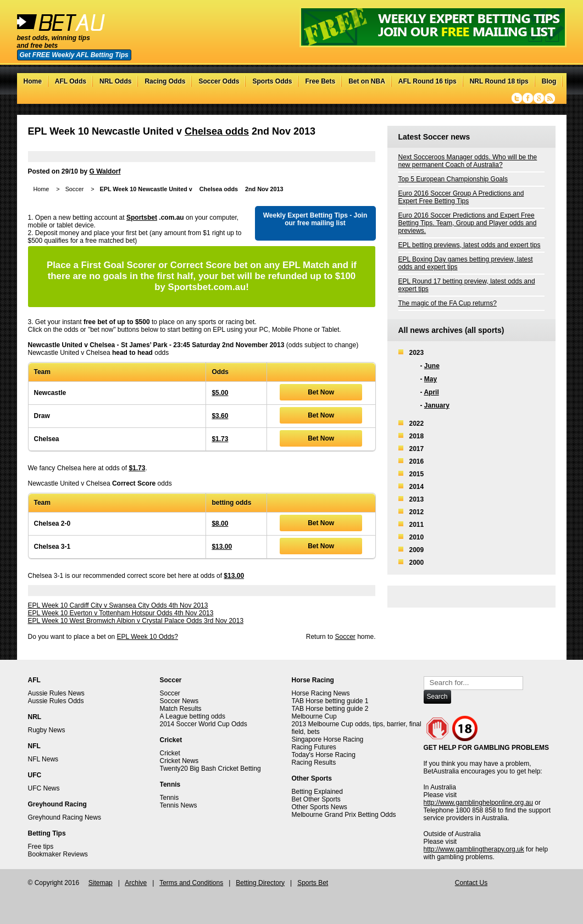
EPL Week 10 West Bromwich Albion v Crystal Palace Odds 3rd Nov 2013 (136, 621)
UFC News (44, 788)
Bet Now (321, 392)
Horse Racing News (321, 693)
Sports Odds (272, 81)
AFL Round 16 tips (427, 81)
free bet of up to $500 (117, 322)
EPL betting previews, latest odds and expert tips (470, 245)
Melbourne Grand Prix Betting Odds (344, 815)
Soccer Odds (219, 81)
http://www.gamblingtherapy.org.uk (474, 849)
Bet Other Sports (316, 799)
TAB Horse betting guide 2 (330, 709)
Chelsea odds (217, 131)
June (432, 366)
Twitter (517, 98)
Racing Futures (314, 747)
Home (33, 81)
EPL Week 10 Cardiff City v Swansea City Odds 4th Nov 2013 (118, 605)
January (437, 405)
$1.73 (220, 439)
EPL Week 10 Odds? (148, 637)
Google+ (539, 98)
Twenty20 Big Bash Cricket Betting (210, 769)
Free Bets (320, 81)
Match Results (181, 709)
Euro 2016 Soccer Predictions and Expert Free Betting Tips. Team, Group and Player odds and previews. (468, 223)
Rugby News (47, 730)
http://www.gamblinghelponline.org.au (478, 803)
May (431, 379)
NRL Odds (115, 81)
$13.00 (222, 547)
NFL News (43, 759)
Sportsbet (142, 218)
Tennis (170, 798)
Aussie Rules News (56, 693)
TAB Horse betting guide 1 (330, 701)
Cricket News (179, 761)
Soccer (75, 189)
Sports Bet (313, 883)
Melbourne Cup (314, 716)
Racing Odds (165, 81)
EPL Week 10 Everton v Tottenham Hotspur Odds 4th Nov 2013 (121, 613)
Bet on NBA (367, 81)
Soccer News (179, 701)
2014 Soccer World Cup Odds (204, 724)
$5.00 (220, 393)
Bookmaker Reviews (58, 854)
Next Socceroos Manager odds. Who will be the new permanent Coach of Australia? (468, 161)
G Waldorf (105, 171)
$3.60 (220, 416)
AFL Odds (71, 81)
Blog (549, 81)
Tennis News (179, 805)
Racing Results (314, 762)
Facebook (528, 98)
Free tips (41, 847)
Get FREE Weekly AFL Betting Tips (74, 55)
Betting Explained (317, 792)
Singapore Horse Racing (328, 739)
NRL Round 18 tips (499, 81)
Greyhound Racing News (65, 817)
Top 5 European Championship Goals (453, 179)
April (431, 392)
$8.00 (220, 524)
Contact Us (471, 883)
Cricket (170, 753)
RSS (550, 98)
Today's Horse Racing (324, 755)
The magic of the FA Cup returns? (448, 303)
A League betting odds (193, 716)
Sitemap (101, 883)
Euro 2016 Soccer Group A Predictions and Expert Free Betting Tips (461, 197)
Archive (136, 883)
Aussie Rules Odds (56, 701)
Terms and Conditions (191, 883)
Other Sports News (320, 807)
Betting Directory (260, 883)
